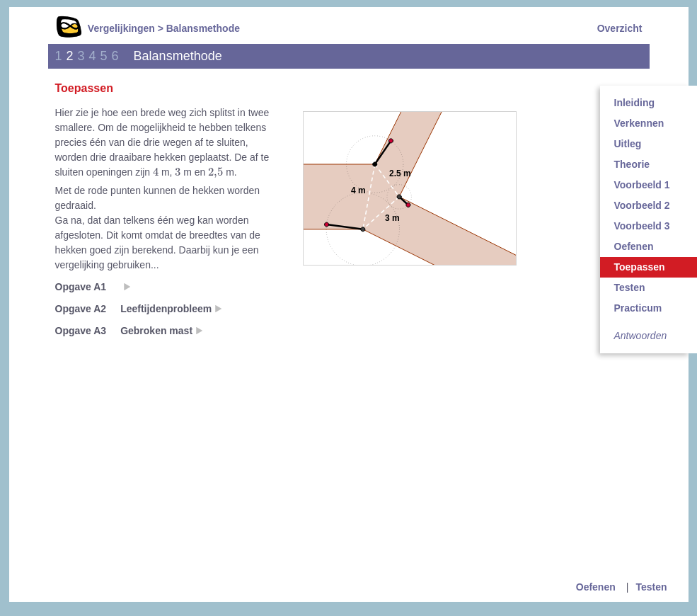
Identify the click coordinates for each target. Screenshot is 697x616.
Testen (651, 587)
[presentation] (156, 171)
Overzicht (620, 28)
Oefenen (596, 587)
